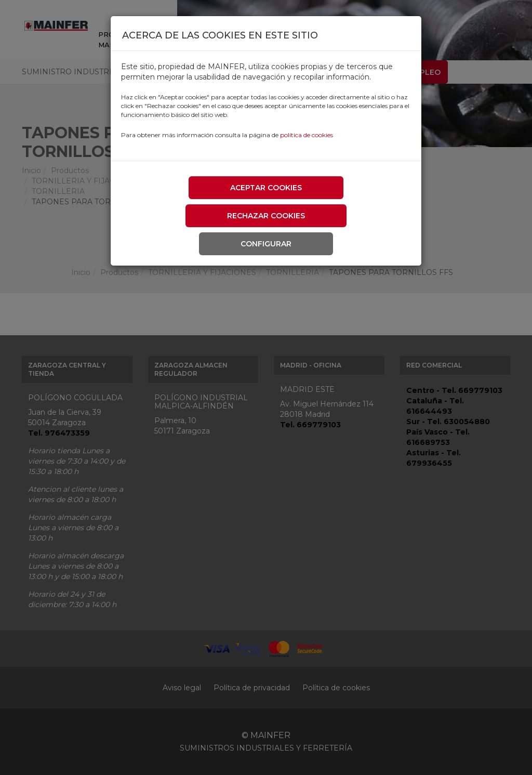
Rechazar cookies (266, 216)
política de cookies (307, 135)
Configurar (266, 244)
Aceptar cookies (266, 188)
